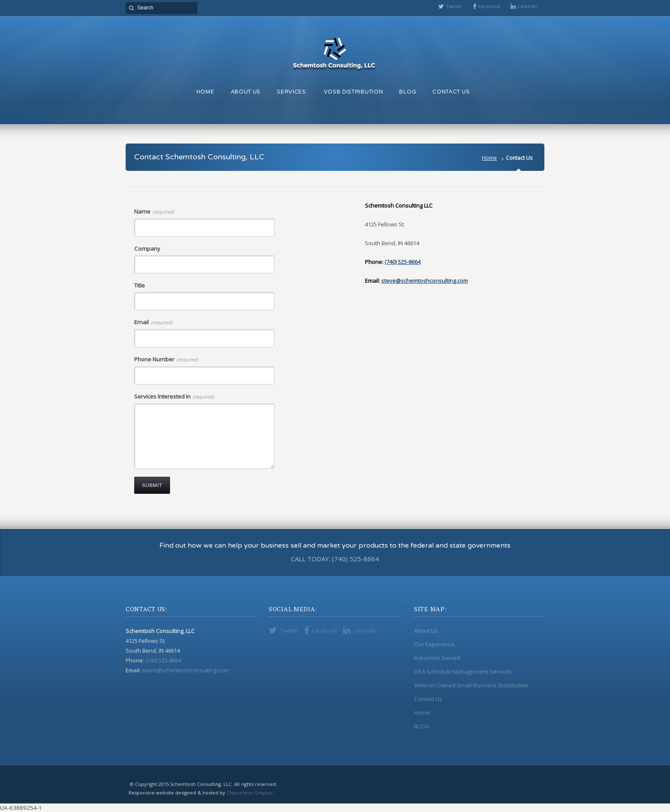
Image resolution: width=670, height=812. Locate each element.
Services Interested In (174, 396)
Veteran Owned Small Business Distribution (471, 685)
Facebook (489, 6)
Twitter (454, 6)
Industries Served (437, 658)
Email (153, 322)
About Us (426, 630)
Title (140, 285)
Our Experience (434, 644)
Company (147, 249)
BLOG (422, 726)
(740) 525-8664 (403, 262)
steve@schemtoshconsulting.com (425, 281)
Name (154, 211)
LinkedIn (528, 6)
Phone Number (166, 359)
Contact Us (428, 699)
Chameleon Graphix (250, 793)
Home (489, 158)
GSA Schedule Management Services (463, 671)
